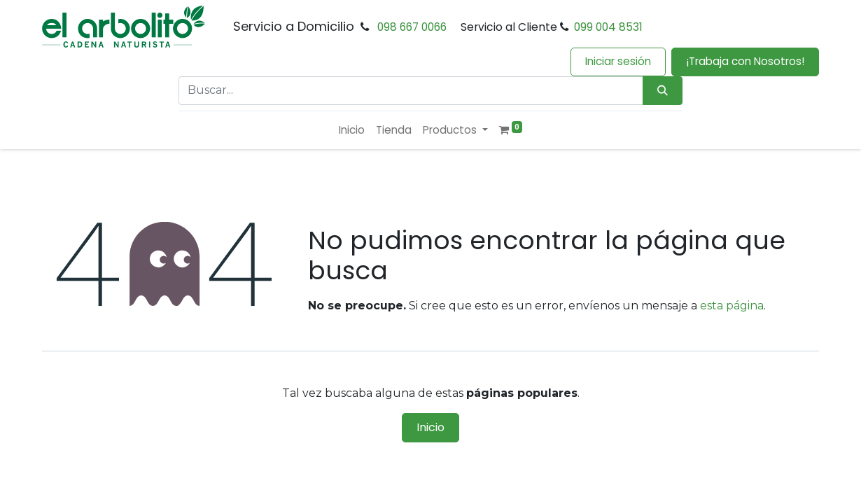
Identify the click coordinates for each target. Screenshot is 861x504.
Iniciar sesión (618, 61)
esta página (732, 306)
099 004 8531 (608, 27)
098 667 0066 (412, 27)
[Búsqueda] (663, 91)
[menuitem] (352, 131)
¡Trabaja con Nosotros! (745, 61)
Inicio (430, 427)
